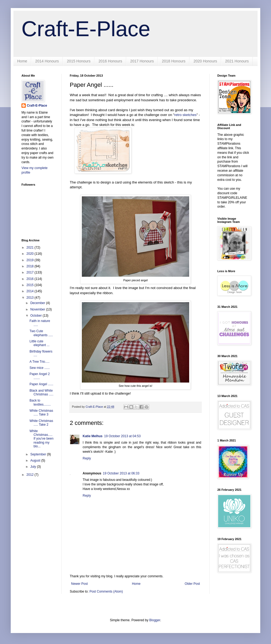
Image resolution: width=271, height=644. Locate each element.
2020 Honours (205, 61)
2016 (31, 279)
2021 (31, 248)
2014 (31, 291)
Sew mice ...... (40, 368)
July (34, 467)
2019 (31, 260)
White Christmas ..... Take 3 (41, 413)
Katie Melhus (93, 436)
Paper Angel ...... (41, 384)
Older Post (192, 584)
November (38, 309)
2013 (31, 298)
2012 (31, 475)
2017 (31, 272)
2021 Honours (237, 61)
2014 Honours (47, 61)
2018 (31, 266)
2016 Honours (110, 61)
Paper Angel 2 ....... (40, 376)
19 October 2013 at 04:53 (122, 436)
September (39, 454)
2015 (31, 285)
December (38, 303)
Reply (87, 458)
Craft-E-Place (86, 29)
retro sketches (186, 115)
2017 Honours (142, 61)
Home (22, 61)
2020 (31, 254)
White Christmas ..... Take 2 (41, 423)
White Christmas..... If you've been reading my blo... (41, 439)
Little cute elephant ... (39, 343)
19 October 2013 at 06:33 (121, 473)
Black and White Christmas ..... (41, 392)
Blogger (155, 620)
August (36, 460)
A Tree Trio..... (40, 362)
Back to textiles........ (40, 402)
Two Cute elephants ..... (41, 333)
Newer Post (79, 584)
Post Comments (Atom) (106, 591)
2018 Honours (174, 61)
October (36, 316)
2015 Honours (79, 61)
